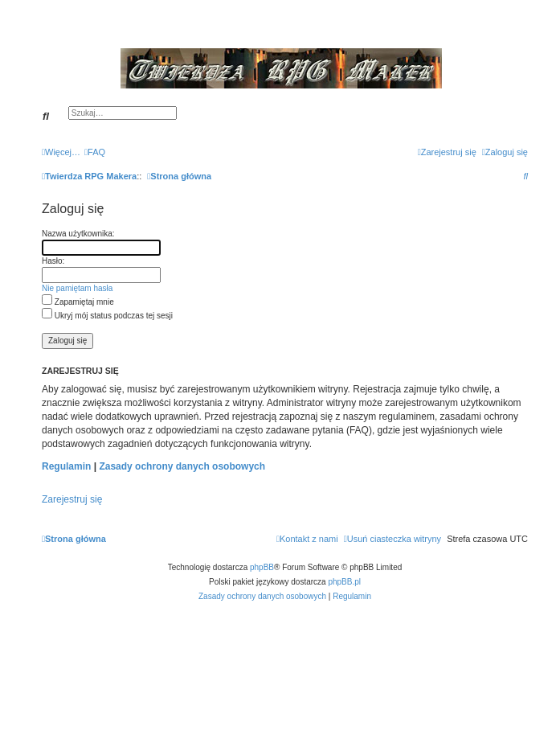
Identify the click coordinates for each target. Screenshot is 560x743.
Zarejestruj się (72, 499)
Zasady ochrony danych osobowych (182, 466)
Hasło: (53, 261)
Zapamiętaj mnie (78, 302)
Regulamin (66, 466)
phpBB (262, 567)
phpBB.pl (344, 582)
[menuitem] (95, 152)
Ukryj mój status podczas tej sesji (107, 316)
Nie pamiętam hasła (77, 288)
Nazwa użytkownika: (78, 234)
